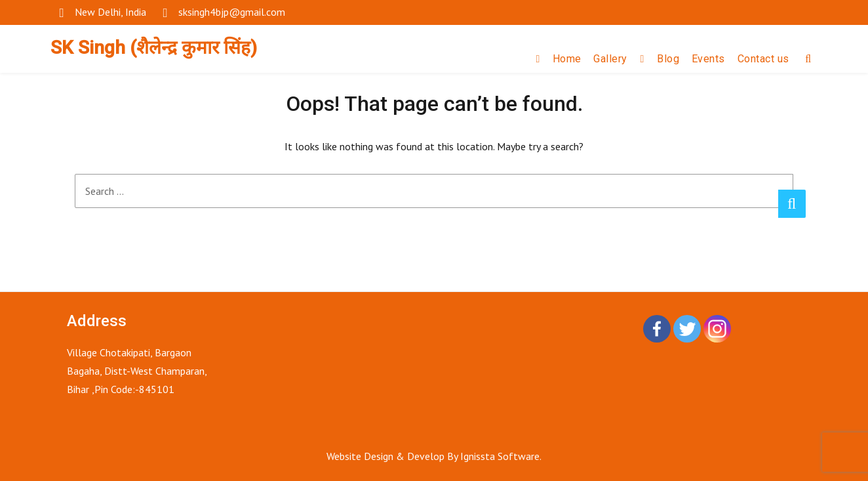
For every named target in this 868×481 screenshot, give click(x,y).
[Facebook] (657, 329)
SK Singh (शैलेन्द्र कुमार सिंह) (154, 48)
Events (708, 59)
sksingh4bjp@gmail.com (232, 12)
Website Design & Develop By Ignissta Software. (434, 456)
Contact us (763, 59)
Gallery (610, 59)
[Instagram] (717, 329)
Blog (668, 59)
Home (567, 59)
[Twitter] (687, 329)
